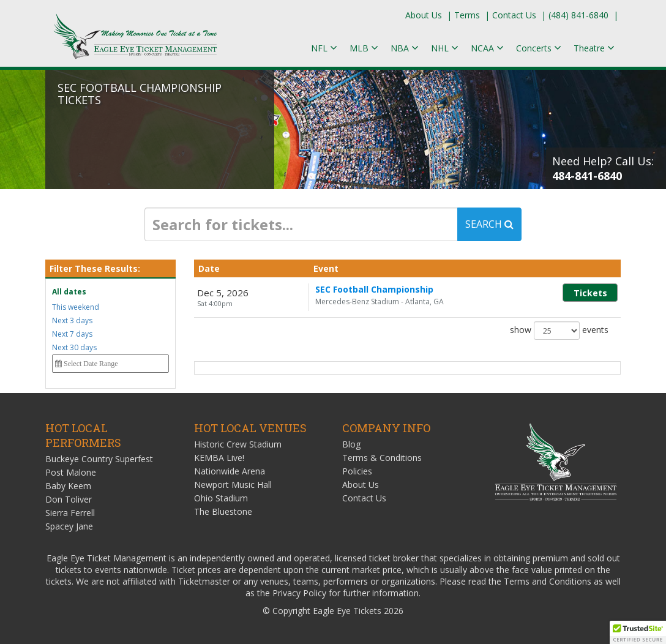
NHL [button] (445, 48)
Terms (467, 15)
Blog (351, 444)
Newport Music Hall (233, 485)
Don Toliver (69, 499)
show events (559, 331)
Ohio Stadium (221, 498)
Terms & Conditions (382, 458)
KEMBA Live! (219, 458)
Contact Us (514, 15)
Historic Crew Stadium (238, 444)
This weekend (76, 307)
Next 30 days (74, 347)
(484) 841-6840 (578, 15)
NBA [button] (405, 48)
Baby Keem (68, 486)
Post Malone (71, 472)
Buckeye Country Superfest (99, 459)
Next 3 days (72, 320)
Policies (357, 471)
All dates (69, 292)
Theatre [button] (594, 48)
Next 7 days (72, 334)
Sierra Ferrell (70, 513)
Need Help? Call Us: (603, 168)
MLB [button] (364, 48)
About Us (424, 15)
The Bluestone (223, 511)
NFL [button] (324, 48)
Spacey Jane (69, 526)
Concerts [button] (539, 48)
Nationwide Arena (230, 471)
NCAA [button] (487, 48)
